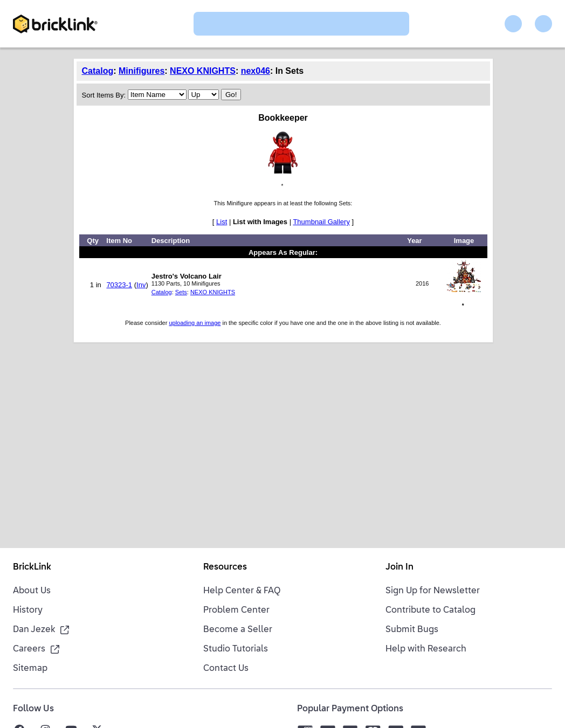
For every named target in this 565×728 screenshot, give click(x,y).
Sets (181, 292)
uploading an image (195, 323)
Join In (399, 567)
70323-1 (119, 285)
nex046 (256, 71)
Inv (141, 285)
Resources (225, 567)
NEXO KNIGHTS (203, 71)
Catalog (98, 71)
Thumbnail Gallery (321, 222)
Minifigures (142, 71)
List (222, 222)
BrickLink (32, 567)
